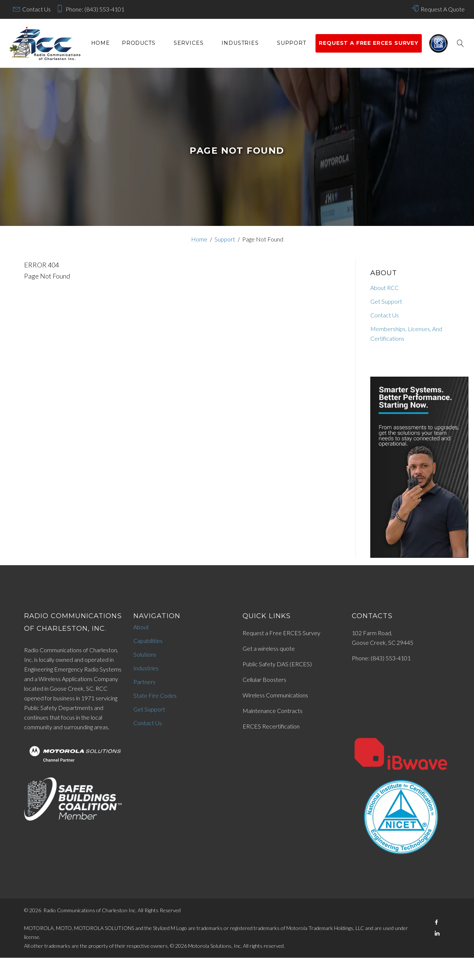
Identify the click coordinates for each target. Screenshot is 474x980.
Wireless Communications (275, 695)
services (189, 43)
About (141, 627)
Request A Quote (443, 9)
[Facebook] (436, 922)
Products (139, 43)
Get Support (386, 301)
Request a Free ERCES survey (369, 43)
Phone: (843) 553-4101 (95, 9)
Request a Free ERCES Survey (281, 633)
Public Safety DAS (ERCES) (277, 664)
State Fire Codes (155, 695)
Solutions (145, 654)
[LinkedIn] (437, 933)
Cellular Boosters (264, 679)
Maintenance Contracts (273, 711)
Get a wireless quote (269, 648)
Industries (240, 43)
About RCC (385, 288)
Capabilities (148, 641)
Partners (144, 682)
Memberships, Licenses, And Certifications (406, 334)
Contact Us (36, 9)
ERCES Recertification (271, 726)
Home (101, 43)
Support (292, 43)
